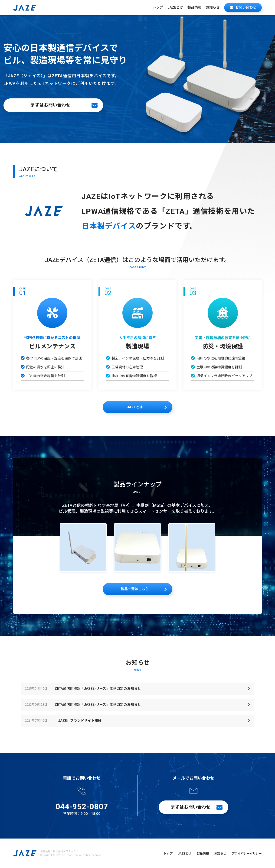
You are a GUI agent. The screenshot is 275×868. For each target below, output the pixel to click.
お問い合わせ (246, 7)
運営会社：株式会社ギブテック (58, 851)
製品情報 (194, 7)
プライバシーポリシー (247, 853)
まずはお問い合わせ (51, 105)
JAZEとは (175, 7)
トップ (158, 7)
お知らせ (213, 7)
